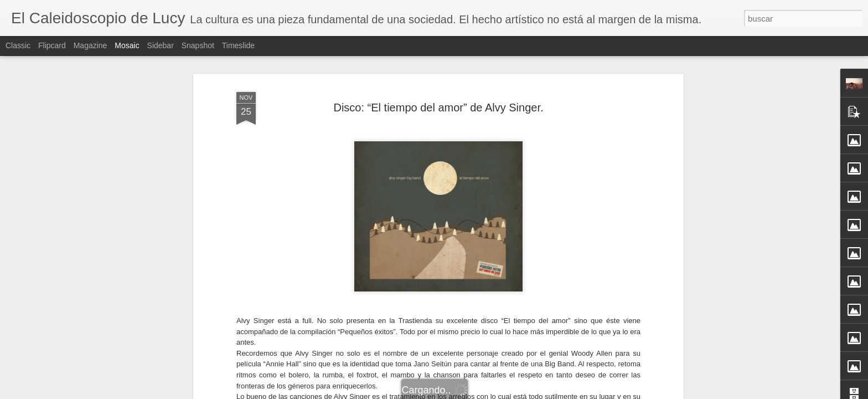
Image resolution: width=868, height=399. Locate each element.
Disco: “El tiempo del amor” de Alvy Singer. (438, 105)
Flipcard (52, 45)
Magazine (91, 45)
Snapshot (198, 45)
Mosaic (127, 45)
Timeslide (238, 45)
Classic (18, 45)
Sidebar (161, 45)
